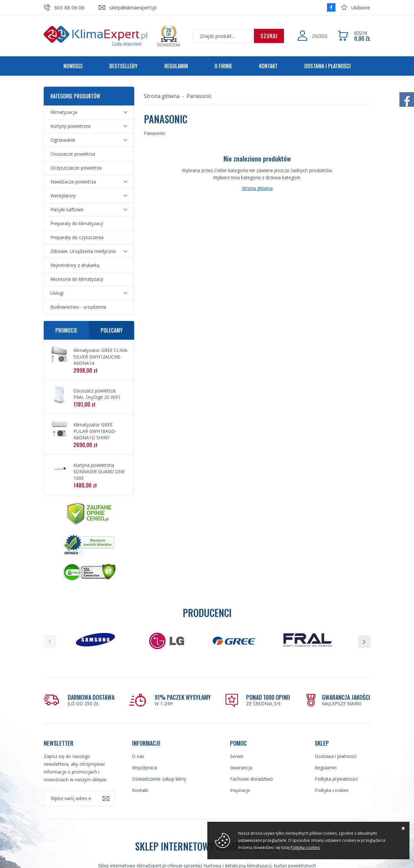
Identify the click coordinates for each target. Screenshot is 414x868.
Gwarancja (241, 768)
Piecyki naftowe (67, 209)
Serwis (237, 756)
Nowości (73, 66)
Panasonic (199, 96)
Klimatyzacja (64, 112)
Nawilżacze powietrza (73, 182)
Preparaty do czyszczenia (77, 237)
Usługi (57, 293)
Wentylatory (63, 196)
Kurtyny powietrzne (71, 126)
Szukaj (269, 36)
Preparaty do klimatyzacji (77, 223)
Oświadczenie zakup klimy (159, 779)
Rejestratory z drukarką (75, 265)
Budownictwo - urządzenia (78, 307)
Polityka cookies (332, 790)
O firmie (223, 66)
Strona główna (162, 96)
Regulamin (176, 66)
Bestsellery (123, 66)
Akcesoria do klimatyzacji (77, 279)
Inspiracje (240, 790)
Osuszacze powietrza (73, 154)
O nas (138, 756)
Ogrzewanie (63, 140)
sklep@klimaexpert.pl (133, 7)
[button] (50, 642)
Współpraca (144, 768)
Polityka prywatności (336, 779)
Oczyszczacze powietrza (76, 168)
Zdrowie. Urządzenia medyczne (83, 251)
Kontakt (268, 66)
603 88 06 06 (69, 7)
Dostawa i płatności (327, 66)
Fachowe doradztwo (251, 779)
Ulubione (361, 7)
